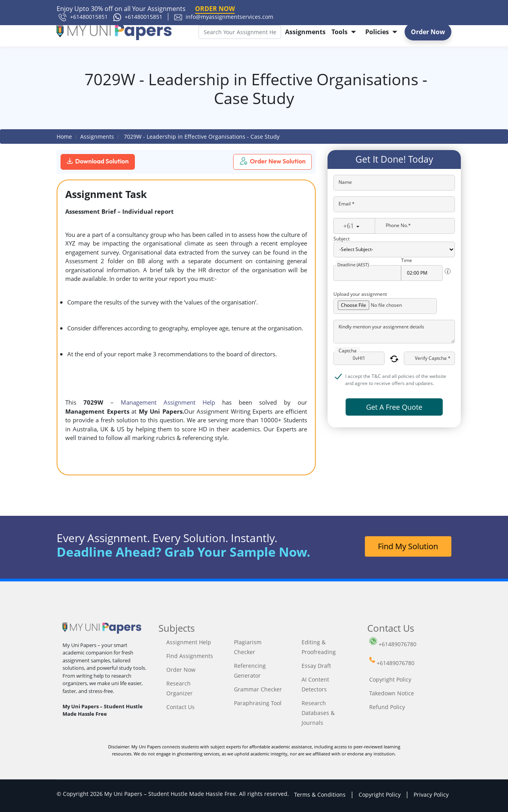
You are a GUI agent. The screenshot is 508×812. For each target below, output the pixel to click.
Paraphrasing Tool (258, 703)
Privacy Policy (431, 795)
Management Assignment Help (168, 402)
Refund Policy (387, 707)
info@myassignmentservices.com (224, 17)
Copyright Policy (390, 679)
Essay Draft (316, 666)
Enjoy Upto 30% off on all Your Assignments (146, 9)
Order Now (428, 32)
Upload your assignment (360, 294)
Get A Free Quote (394, 407)
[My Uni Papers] (114, 32)
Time (407, 260)
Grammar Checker (258, 689)
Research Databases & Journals (318, 713)
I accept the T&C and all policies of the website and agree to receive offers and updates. (396, 377)
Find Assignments (190, 656)
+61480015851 (83, 17)
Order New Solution (272, 161)
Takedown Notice (392, 693)
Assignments (305, 32)
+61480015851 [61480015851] (138, 17)
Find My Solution (408, 546)
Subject (341, 239)
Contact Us (180, 707)
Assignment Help (189, 642)
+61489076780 (393, 644)
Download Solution (98, 161)
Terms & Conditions (320, 795)
